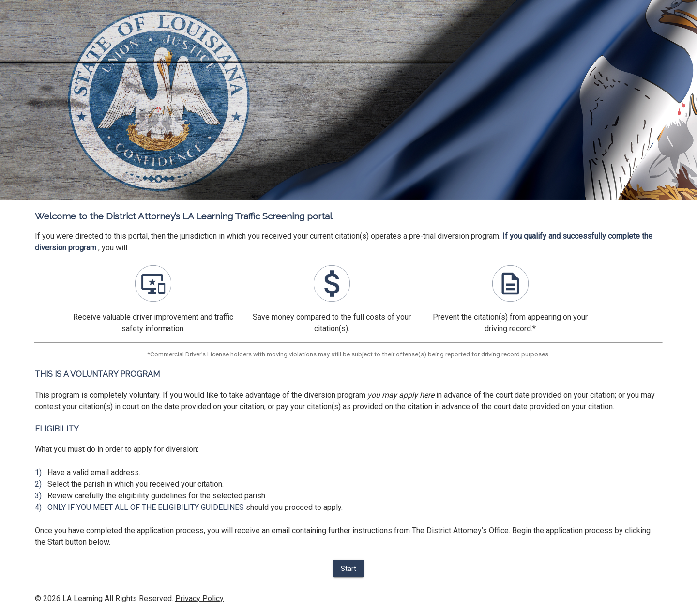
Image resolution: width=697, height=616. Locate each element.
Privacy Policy (199, 598)
